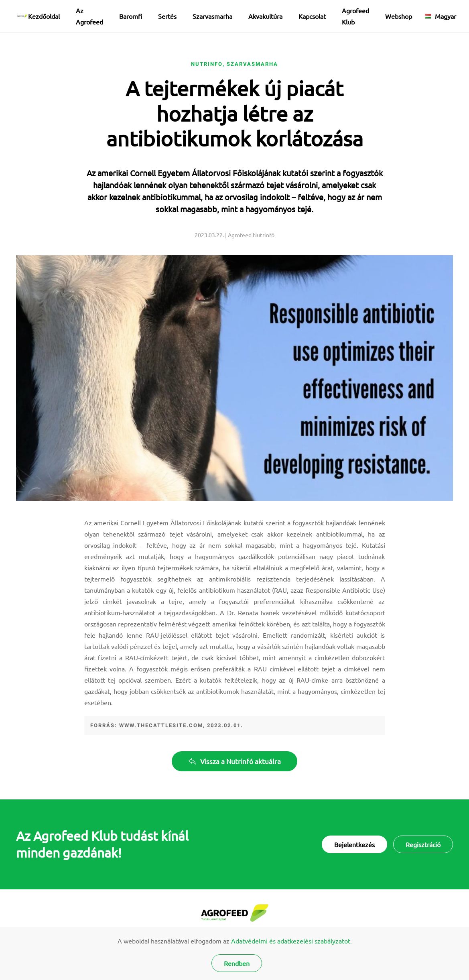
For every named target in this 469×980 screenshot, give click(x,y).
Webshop (399, 16)
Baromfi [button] (131, 16)
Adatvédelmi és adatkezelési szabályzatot (291, 941)
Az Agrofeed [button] (89, 16)
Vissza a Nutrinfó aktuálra (234, 761)
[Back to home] (22, 16)
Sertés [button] (167, 16)
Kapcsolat (312, 16)
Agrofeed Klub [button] (355, 16)
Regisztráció (423, 844)
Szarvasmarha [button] (212, 16)
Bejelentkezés (354, 844)
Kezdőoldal (44, 16)
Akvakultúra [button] (265, 16)
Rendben (237, 963)
